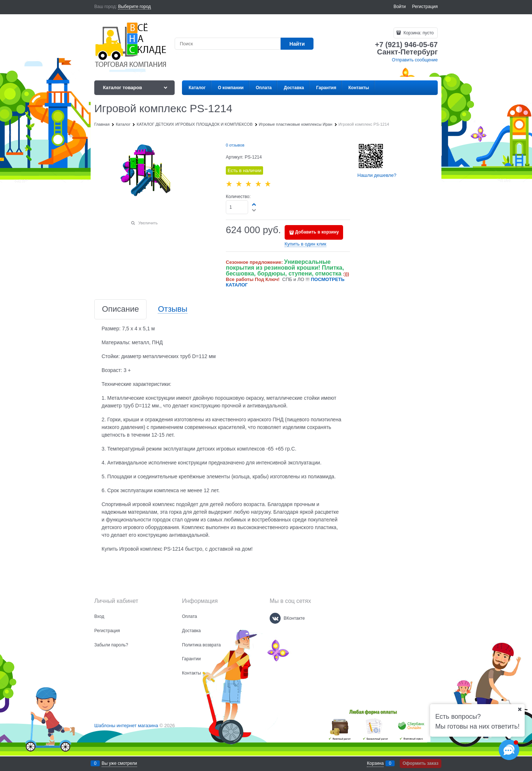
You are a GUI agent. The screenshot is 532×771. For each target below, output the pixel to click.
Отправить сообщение (415, 60)
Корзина (375, 763)
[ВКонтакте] (275, 618)
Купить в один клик (305, 244)
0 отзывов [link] (235, 145)
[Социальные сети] (509, 750)
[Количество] (237, 207)
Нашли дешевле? (377, 175)
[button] (254, 204)
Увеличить (148, 223)
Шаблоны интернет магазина (126, 726)
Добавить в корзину (317, 232)
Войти (400, 7)
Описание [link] (120, 309)
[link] (134, 7)
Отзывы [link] (173, 309)
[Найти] (297, 44)
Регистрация (425, 7)
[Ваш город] (520, 709)
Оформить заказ (421, 763)
